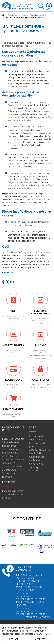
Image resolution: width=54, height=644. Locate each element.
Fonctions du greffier (13, 491)
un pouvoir (13, 222)
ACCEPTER (40, 639)
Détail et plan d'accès (38, 617)
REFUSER (14, 639)
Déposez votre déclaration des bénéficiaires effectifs (13, 456)
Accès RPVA (9, 463)
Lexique (33, 471)
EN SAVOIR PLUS (42, 634)
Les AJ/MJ (35, 453)
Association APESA (39, 450)
